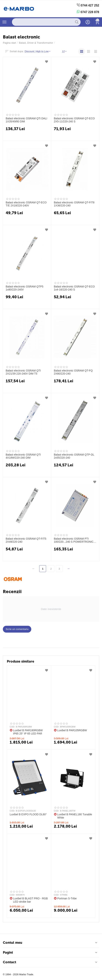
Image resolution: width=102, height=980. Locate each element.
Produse (5, 22)
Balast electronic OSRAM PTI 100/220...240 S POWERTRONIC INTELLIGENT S (74, 540)
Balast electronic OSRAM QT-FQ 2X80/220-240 (73, 372)
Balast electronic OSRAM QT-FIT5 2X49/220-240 (26, 540)
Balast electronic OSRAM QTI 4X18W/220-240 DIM (23, 456)
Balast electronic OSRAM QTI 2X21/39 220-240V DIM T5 (23, 372)
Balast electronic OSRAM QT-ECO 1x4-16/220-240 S (74, 288)
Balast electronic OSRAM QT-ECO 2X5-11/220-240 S (74, 120)
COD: (12, 727)
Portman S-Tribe (67, 898)
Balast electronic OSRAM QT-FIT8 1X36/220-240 (74, 204)
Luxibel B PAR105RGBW (72, 730)
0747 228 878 (88, 12)
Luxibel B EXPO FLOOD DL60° (28, 814)
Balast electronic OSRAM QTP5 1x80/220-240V (25, 288)
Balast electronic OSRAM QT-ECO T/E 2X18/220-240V (26, 204)
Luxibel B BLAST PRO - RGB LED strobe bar (30, 900)
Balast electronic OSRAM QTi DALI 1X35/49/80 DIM (26, 120)
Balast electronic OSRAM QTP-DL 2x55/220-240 (74, 456)
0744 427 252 (88, 5)
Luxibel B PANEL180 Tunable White (75, 816)
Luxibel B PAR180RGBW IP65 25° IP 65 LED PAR (28, 732)
